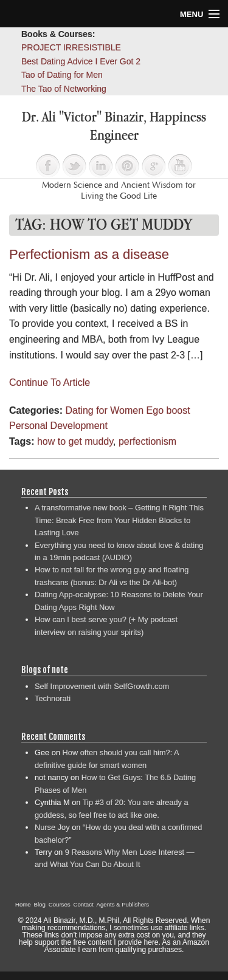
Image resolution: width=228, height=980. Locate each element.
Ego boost (168, 410)
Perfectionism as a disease (89, 254)
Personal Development (58, 426)
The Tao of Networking (64, 89)
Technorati (53, 698)
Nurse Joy (52, 827)
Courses (60, 904)
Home (23, 904)
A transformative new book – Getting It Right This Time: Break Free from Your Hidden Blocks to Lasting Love (119, 520)
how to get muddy (75, 441)
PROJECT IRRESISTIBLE (71, 47)
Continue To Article (50, 382)
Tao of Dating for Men (62, 75)
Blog (40, 904)
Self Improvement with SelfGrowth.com (102, 686)
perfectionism (147, 441)
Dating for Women (104, 410)
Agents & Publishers (123, 904)
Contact (84, 904)
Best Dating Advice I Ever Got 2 (81, 61)
